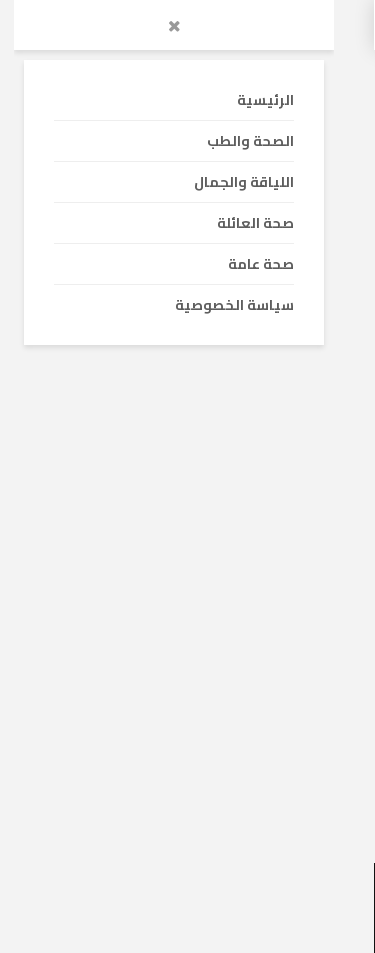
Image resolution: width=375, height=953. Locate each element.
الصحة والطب (286, 554)
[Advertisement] (187, 315)
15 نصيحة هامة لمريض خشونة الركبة (209, 716)
